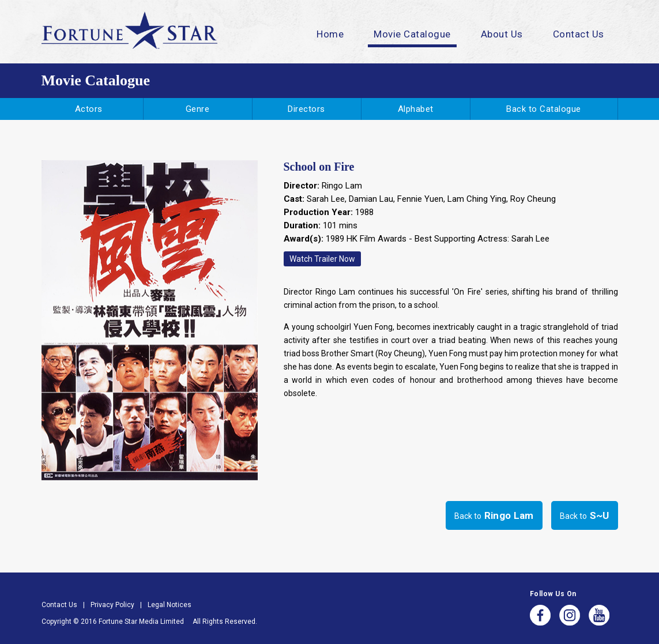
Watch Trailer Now (322, 259)
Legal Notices (170, 605)
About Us (502, 34)
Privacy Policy (112, 605)
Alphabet (416, 109)
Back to (494, 515)
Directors (306, 109)
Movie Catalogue (412, 34)
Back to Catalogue (544, 109)
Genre (198, 109)
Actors (89, 109)
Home (330, 34)
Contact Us (579, 34)
